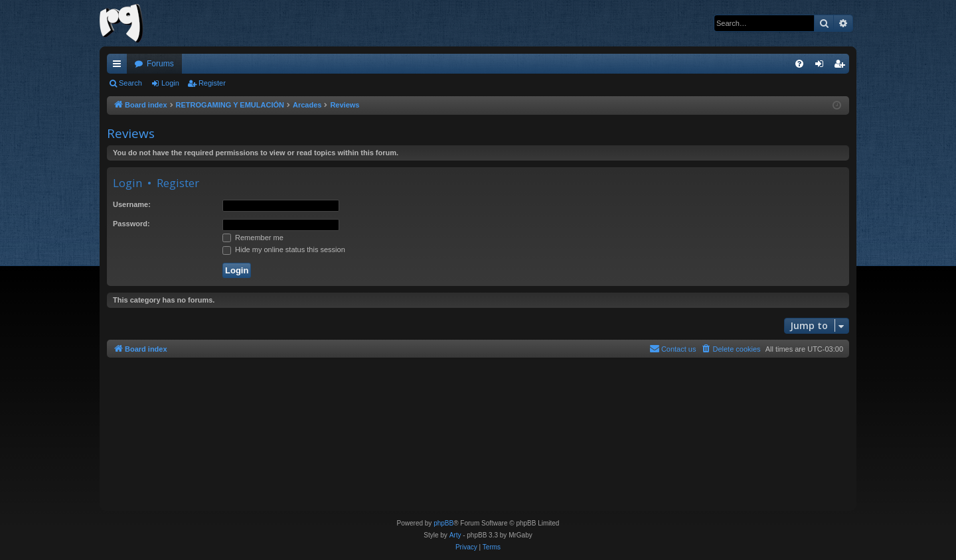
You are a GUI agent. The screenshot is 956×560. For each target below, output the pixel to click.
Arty (455, 535)
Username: (132, 204)
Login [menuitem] (822, 66)
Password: (131, 224)
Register (212, 83)
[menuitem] (799, 64)
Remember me (253, 238)
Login (170, 83)
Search (130, 83)
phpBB (443, 523)
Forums (160, 64)
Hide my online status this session (284, 249)
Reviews (131, 133)
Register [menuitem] (842, 66)
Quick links (119, 66)
